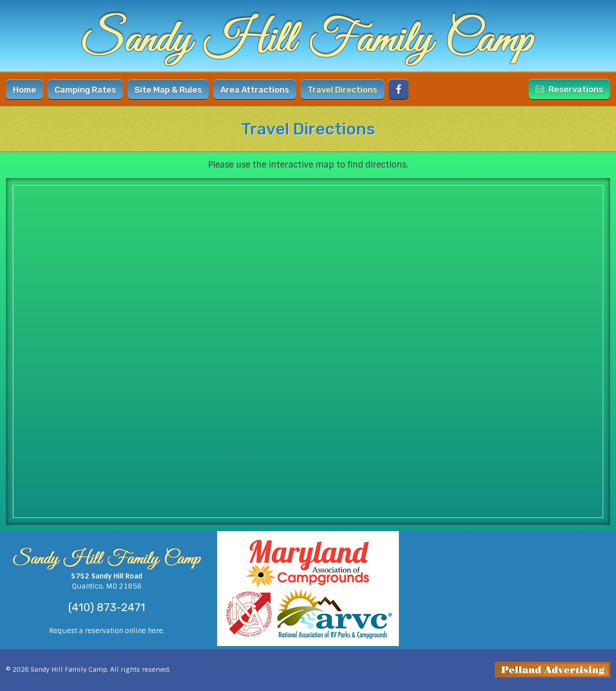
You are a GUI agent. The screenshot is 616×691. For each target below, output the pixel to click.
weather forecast (509, 645)
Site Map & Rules (168, 90)
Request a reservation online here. (107, 631)
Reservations (569, 90)
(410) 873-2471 (107, 607)
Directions (342, 90)
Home (25, 90)
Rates (85, 90)
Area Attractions (255, 90)
